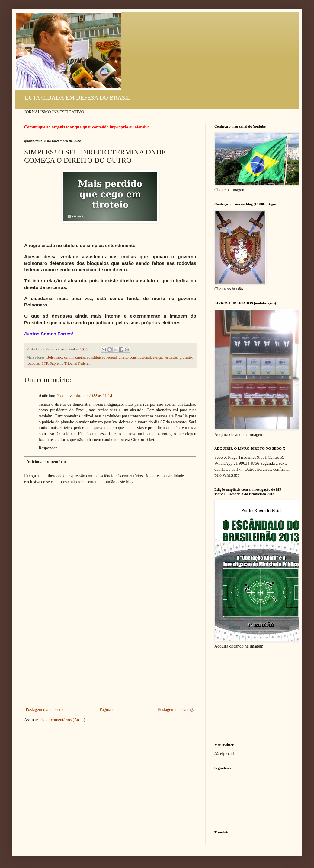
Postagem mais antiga (176, 710)
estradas (172, 357)
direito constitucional (135, 357)
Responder (48, 448)
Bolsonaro (54, 357)
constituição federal (102, 357)
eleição (158, 357)
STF (45, 363)
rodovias (33, 363)
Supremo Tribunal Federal (70, 363)
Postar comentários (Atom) (62, 720)
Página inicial (111, 710)
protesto (186, 357)
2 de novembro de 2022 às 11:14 (85, 396)
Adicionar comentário (46, 462)
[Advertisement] (110, 661)
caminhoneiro (74, 357)
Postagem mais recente (45, 710)
